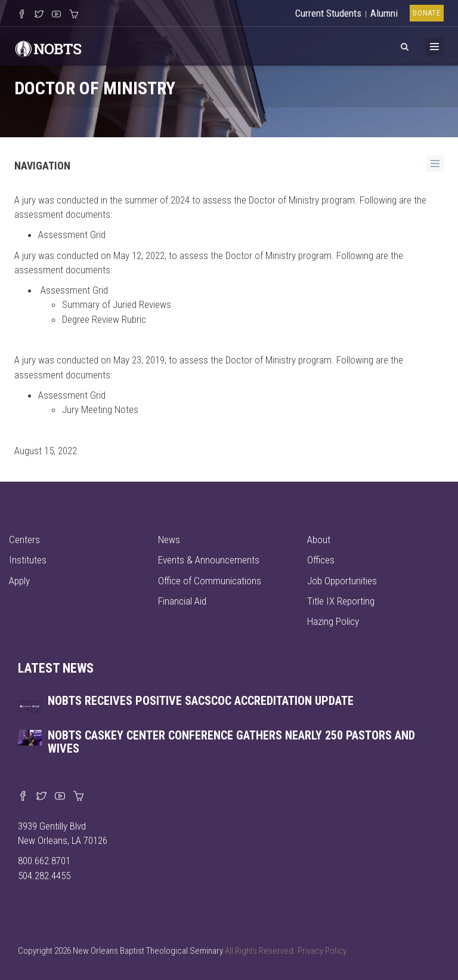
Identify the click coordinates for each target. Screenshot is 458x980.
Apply (19, 581)
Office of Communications (210, 581)
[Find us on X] (41, 797)
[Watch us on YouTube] (56, 15)
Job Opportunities (342, 581)
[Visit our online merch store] (74, 15)
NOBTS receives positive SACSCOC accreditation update (201, 701)
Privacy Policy (322, 951)
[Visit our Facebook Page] (22, 15)
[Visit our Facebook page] (23, 797)
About (319, 540)
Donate (427, 13)
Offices (321, 560)
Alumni (384, 13)
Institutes (28, 560)
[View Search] (404, 45)
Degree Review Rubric (104, 319)
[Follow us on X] (39, 15)
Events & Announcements (209, 560)
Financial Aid (182, 601)
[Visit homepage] (48, 47)
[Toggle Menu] (434, 47)
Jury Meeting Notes (100, 409)
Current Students (328, 13)
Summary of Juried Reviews (117, 304)
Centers (24, 540)
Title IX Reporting (341, 601)
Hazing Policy (333, 621)
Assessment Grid (72, 235)
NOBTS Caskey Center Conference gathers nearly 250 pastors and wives (231, 742)
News (169, 540)
